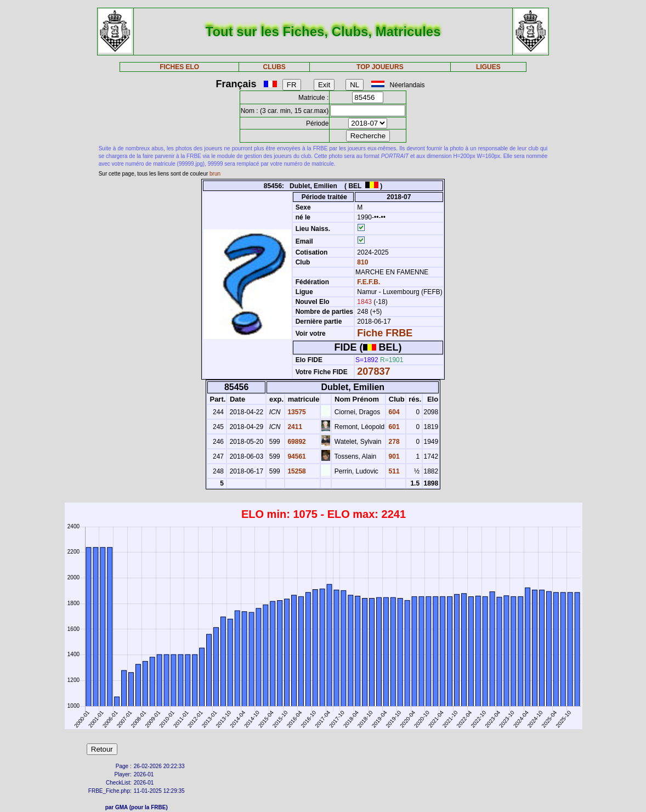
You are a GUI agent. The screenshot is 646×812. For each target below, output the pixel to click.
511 (393, 471)
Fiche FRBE (385, 333)
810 (362, 262)
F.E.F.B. (369, 282)
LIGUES (488, 67)
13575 (296, 412)
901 (393, 456)
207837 (373, 371)
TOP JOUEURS (380, 67)
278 (393, 442)
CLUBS (274, 67)
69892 (296, 442)
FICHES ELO (179, 67)
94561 (296, 456)
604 (393, 412)
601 (393, 427)
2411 (294, 427)
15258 (296, 471)
